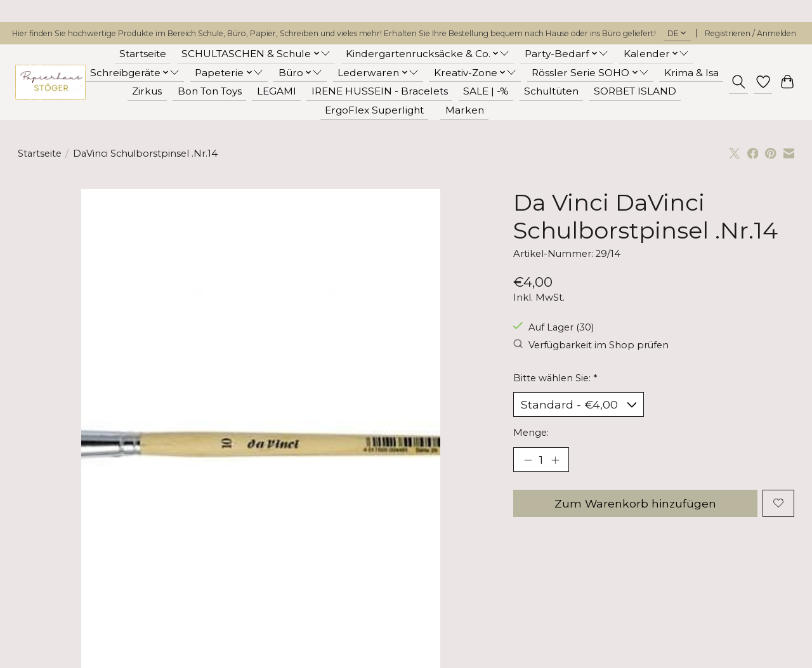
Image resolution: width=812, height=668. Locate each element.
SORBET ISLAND (635, 91)
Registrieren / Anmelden (750, 33)
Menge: (531, 433)
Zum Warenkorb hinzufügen (635, 504)
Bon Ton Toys (210, 91)
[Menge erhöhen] (555, 460)
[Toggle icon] (738, 82)
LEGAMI (277, 91)
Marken (465, 110)
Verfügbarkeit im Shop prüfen (591, 345)
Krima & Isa (691, 73)
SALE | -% (486, 91)
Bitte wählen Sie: (555, 378)
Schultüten (551, 91)
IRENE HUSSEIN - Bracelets (380, 91)
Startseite (143, 54)
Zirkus (147, 91)
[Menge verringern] (528, 460)
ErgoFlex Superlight (374, 110)
